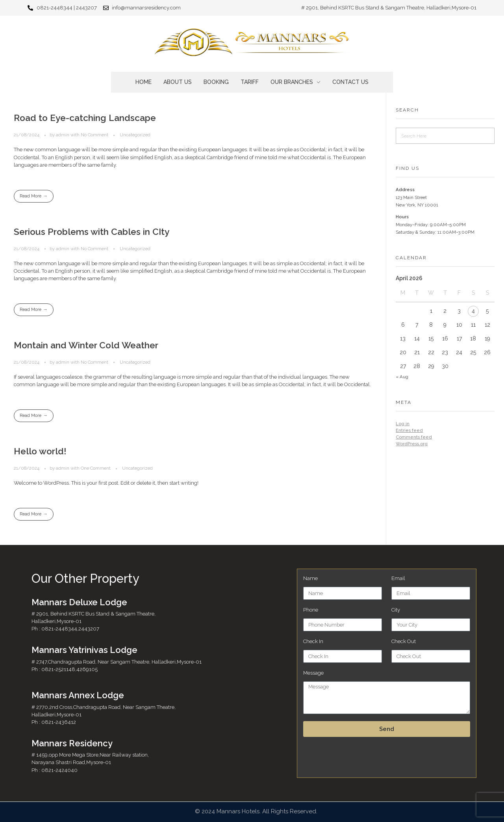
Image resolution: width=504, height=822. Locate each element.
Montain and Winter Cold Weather (86, 346)
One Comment (96, 469)
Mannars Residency (72, 743)
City (396, 610)
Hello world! (40, 452)
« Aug (402, 377)
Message (313, 673)
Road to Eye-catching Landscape (85, 118)
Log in (403, 424)
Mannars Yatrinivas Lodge (84, 650)
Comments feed (414, 437)
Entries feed (409, 430)
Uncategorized (135, 135)
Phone (311, 610)
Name (310, 578)
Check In (313, 641)
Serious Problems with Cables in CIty (92, 232)
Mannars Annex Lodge (78, 695)
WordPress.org (412, 444)
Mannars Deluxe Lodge (79, 602)
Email (398, 578)
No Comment (94, 135)
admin (63, 135)
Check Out (404, 641)
